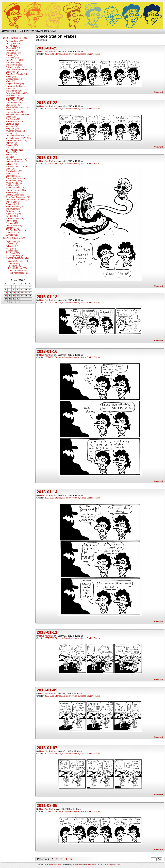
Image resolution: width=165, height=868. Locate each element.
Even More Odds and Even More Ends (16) (18, 94)
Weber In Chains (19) (16, 131)
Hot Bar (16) (12, 155)
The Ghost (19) (13, 62)
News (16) (11, 110)
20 (6, 296)
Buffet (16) (11, 77)
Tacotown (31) (15, 266)
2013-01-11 (47, 632)
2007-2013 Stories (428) (14, 238)
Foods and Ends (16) (15, 188)
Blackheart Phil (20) (15, 98)
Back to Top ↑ (118, 864)
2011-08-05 (47, 805)
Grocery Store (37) (14, 41)
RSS (109, 864)
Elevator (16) (12, 223)
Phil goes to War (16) (15, 67)
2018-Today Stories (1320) (15, 38)
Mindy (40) (11, 248)
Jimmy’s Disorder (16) (18, 261)
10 (22, 290)
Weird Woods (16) (14, 183)
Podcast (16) (12, 145)
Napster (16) (12, 143)
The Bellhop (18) (13, 53)
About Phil (9, 31)
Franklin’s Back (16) (15, 218)
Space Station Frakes (90, 54)
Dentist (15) (11, 152)
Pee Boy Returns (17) (16, 190)
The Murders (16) (14, 65)
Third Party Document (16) (18, 197)
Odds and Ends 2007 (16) (18, 136)
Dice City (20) (12, 51)
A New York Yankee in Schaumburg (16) (16, 179)
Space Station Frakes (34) (20, 271)
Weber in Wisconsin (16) (17, 107)
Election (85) (12, 251)
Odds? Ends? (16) (14, 150)
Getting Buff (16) (13, 44)
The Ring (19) (12, 58)
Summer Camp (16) (15, 112)
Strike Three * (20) (14, 100)
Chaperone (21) (13, 105)
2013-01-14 (47, 492)
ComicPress (91, 864)
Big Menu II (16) (13, 214)
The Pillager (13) (13, 202)
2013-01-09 (47, 690)
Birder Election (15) (15, 207)
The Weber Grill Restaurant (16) (13, 210)
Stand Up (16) (12, 124)
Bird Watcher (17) (14, 171)
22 (14, 296)
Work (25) (10, 81)
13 (6, 293)
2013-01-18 (47, 297)
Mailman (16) (12, 126)
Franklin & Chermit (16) (16, 140)
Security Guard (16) (15, 195)
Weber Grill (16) (13, 48)
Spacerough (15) (14, 176)
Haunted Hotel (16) (15, 162)
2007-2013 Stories (53, 54)
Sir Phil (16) (11, 46)
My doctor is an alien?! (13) (18, 138)
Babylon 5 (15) (13, 228)
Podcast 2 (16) (13, 174)
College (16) (12, 164)
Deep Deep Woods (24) (17, 74)
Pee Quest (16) (13, 119)
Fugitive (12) (12, 244)
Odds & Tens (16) (14, 226)
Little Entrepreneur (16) (16, 159)
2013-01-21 (47, 158)
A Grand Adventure (71, 54)
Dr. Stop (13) (12, 216)
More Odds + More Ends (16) (19, 70)
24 (22, 296)
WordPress (77, 864)
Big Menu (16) (12, 185)
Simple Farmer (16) (15, 84)
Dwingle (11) (12, 235)
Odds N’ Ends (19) (14, 60)
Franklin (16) (12, 55)
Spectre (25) (14, 264)
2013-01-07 (47, 748)
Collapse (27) (12, 246)
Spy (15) (10, 157)
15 (14, 293)
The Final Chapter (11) (19, 273)
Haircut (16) (11, 221)
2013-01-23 (47, 103)
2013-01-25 (47, 48)
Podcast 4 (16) (13, 233)
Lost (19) (10, 148)
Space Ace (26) (13, 72)
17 (22, 293)
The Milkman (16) (14, 91)
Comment (159, 92)
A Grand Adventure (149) (17, 258)
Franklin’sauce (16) (15, 122)
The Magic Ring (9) (15, 256)
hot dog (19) (11, 133)
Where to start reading (38, 31)
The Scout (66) (13, 253)
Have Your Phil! (46, 52)
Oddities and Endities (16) (18, 200)
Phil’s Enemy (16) (14, 103)
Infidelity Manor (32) (17, 268)
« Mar (10, 302)
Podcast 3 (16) (13, 204)
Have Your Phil (82, 15)
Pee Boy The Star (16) (16, 230)
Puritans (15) (12, 192)
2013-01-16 (47, 351)
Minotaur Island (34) (15, 79)
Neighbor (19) (12, 129)
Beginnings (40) (13, 241)
